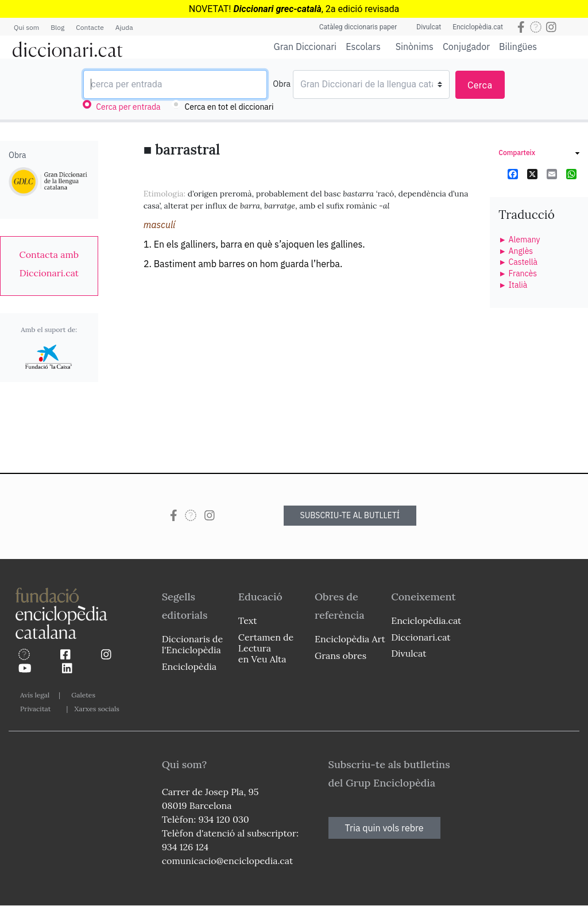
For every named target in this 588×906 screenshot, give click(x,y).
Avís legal (35, 695)
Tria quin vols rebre (384, 828)
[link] (49, 264)
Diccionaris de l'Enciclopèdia (192, 644)
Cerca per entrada (128, 107)
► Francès (518, 273)
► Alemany (519, 240)
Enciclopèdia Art (350, 639)
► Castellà (518, 262)
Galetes (83, 695)
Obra (282, 84)
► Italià (513, 285)
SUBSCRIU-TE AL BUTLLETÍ (350, 515)
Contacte (90, 27)
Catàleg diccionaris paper (358, 27)
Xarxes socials (96, 709)
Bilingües (518, 46)
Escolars (363, 46)
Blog (57, 27)
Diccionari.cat (421, 637)
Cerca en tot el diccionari (229, 107)
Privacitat (35, 709)
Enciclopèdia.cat (478, 27)
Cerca (480, 85)
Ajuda (124, 27)
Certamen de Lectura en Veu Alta (266, 648)
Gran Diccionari (305, 47)
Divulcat (429, 27)
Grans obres (341, 656)
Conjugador (466, 47)
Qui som (26, 27)
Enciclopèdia (189, 666)
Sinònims (415, 47)
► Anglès (516, 251)
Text (248, 620)
